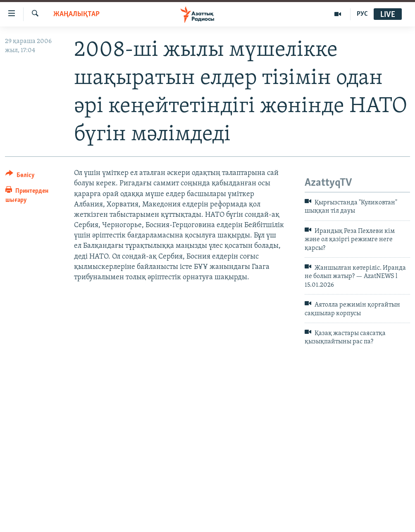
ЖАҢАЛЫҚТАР (76, 14)
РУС (362, 14)
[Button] (20, 176)
